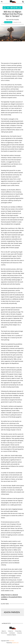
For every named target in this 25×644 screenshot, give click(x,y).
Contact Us (11, 631)
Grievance (20, 633)
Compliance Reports (11, 635)
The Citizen (12, 641)
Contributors (12, 633)
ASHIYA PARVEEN (12, 612)
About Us (4, 631)
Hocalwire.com (15, 643)
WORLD (16, 8)
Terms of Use (4, 633)
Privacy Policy (18, 631)
